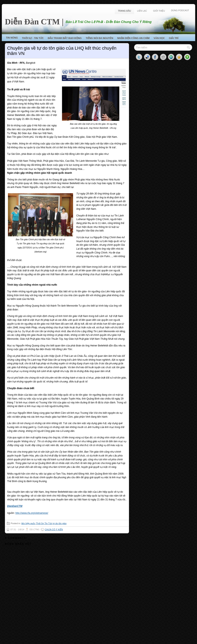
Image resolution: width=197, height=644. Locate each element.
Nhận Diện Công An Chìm (133, 38)
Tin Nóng (12, 38)
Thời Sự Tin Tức (44, 523)
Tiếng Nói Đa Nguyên (99, 38)
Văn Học (159, 38)
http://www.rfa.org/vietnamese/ (32, 513)
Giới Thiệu (159, 11)
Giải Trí (174, 38)
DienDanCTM (15, 506)
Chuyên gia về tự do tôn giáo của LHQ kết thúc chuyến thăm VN (62, 51)
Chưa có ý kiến (54, 529)
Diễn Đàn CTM (32, 22)
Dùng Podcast (180, 10)
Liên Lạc (142, 11)
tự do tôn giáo (60, 523)
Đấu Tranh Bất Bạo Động (65, 38)
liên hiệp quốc (28, 523)
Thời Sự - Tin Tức (33, 38)
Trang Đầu (124, 11)
